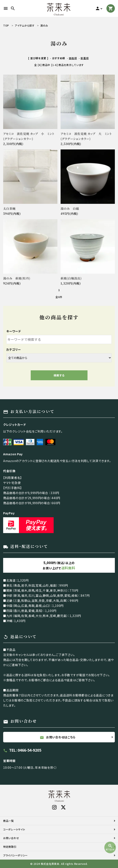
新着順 (85, 58)
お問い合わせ (11, 838)
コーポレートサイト (14, 829)
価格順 (73, 58)
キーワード (14, 331)
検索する (59, 375)
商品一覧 (9, 821)
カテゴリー (14, 349)
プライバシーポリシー (15, 855)
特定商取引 (10, 847)
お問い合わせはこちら (58, 737)
